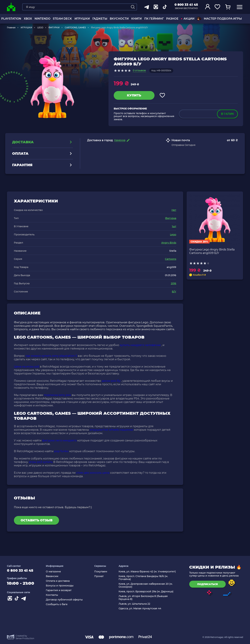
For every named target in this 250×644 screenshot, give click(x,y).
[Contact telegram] (24, 601)
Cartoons (171, 259)
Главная (11, 27)
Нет (174, 210)
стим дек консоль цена (93, 473)
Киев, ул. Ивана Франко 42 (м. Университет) (148, 572)
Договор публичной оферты (68, 600)
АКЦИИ (188, 19)
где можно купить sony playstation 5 (51, 356)
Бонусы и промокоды (63, 586)
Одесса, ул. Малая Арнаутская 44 (141, 609)
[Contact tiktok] (17, 601)
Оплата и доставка (61, 581)
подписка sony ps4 (57, 395)
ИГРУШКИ (82, 19)
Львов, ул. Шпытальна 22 (136, 604)
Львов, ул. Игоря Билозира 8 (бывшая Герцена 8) (144, 598)
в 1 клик (227, 114)
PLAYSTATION (11, 19)
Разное (172, 19)
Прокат (101, 576)
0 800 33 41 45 (186, 5)
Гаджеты (100, 19)
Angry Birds (169, 243)
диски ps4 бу (111, 381)
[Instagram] (10, 601)
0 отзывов (139, 70)
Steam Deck (62, 19)
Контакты (55, 595)
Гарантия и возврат (62, 590)
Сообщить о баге (60, 604)
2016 (174, 283)
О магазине (57, 572)
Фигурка (171, 218)
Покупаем (103, 572)
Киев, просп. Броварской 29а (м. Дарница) (147, 592)
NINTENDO (42, 19)
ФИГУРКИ (54, 27)
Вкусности (119, 19)
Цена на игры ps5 (27, 367)
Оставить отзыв (37, 520)
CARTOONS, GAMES (75, 27)
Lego (173, 234)
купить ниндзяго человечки (140, 345)
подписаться (207, 584)
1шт (174, 226)
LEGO (40, 27)
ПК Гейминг (154, 19)
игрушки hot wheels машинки (111, 430)
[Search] (133, 7)
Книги (136, 19)
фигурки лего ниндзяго (59, 440)
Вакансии (55, 576)
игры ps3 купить (41, 462)
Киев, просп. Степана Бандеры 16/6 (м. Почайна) (144, 578)
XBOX (28, 19)
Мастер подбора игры (219, 19)
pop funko (61, 451)
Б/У (174, 292)
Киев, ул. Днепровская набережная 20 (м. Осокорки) (147, 585)
